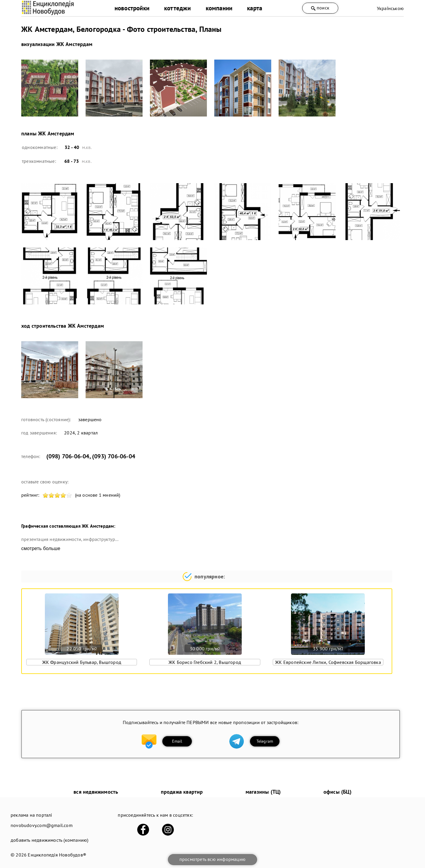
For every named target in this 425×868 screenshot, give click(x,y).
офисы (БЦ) (337, 792)
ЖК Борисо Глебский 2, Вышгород (205, 662)
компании (219, 8)
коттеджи (178, 8)
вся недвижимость (96, 792)
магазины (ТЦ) (263, 792)
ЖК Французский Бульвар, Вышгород (82, 662)
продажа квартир (182, 792)
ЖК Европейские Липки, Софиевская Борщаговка (328, 662)
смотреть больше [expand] (41, 548)
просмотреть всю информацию (212, 859)
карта (255, 8)
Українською (390, 8)
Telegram (265, 741)
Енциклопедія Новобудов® (57, 855)
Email (177, 741)
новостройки (132, 8)
